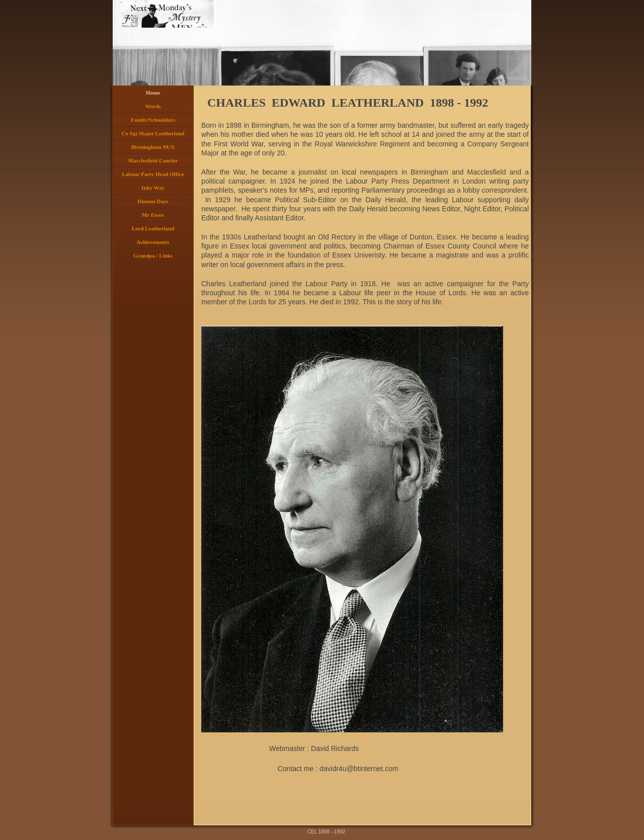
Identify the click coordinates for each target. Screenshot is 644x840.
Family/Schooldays (153, 120)
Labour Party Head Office (153, 174)
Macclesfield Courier (153, 160)
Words (153, 106)
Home (153, 93)
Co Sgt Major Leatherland (153, 133)
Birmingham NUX (153, 147)
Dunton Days (153, 201)
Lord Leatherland (153, 228)
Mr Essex (153, 215)
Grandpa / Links (153, 256)
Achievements (153, 242)
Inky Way (153, 188)
